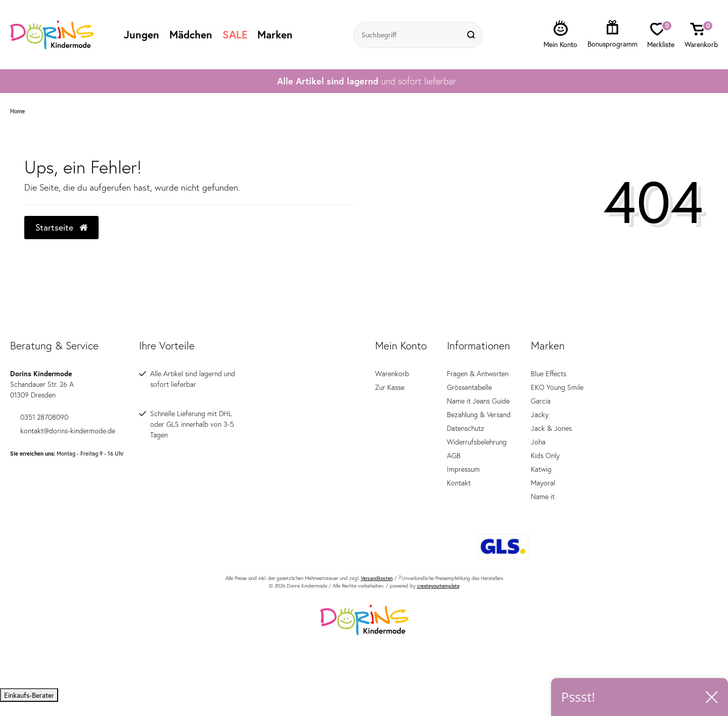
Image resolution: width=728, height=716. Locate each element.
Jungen (142, 34)
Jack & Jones (551, 428)
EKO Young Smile (557, 387)
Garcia (541, 401)
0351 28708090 (39, 417)
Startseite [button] (61, 227)
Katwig (541, 469)
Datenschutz (466, 428)
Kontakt (459, 483)
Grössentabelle (469, 387)
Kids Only (545, 456)
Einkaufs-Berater (29, 695)
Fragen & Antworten (478, 374)
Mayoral (543, 483)
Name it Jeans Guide (478, 401)
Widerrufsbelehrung (477, 442)
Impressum (463, 469)
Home (17, 111)
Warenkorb (392, 374)
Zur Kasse (390, 387)
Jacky (540, 415)
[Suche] (472, 35)
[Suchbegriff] (408, 35)
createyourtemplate (438, 586)
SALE (235, 34)
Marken (275, 34)
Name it (543, 497)
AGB (454, 456)
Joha (538, 442)
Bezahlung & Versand (479, 415)
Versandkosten (377, 578)
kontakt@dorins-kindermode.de (63, 431)
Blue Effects (549, 374)
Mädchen (191, 34)
